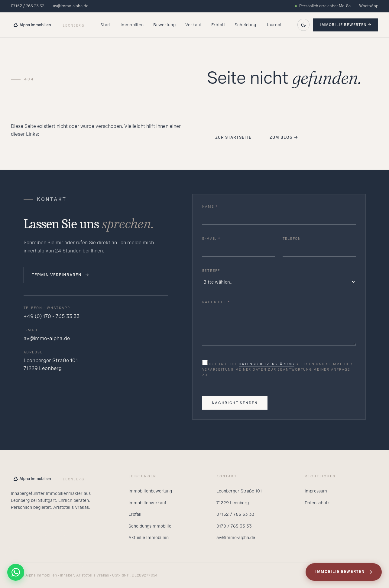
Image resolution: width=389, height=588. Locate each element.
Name (210, 206)
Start (105, 25)
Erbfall (218, 25)
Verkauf (193, 25)
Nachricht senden (235, 403)
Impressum (316, 491)
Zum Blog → (284, 137)
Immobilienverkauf (147, 503)
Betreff (211, 271)
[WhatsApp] (16, 572)
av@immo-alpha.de (71, 6)
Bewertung (164, 25)
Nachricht (216, 302)
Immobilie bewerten (344, 572)
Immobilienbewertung (150, 491)
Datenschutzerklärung (266, 364)
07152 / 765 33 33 (28, 6)
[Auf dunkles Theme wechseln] (303, 25)
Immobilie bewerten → (346, 25)
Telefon (292, 239)
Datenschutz (317, 503)
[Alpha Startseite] (48, 25)
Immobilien (132, 25)
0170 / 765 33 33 (234, 526)
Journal (274, 25)
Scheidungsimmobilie (150, 526)
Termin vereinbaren (61, 275)
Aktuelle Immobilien (149, 538)
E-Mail (211, 239)
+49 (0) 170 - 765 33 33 (52, 316)
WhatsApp (369, 6)
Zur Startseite (233, 137)
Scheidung (245, 25)
